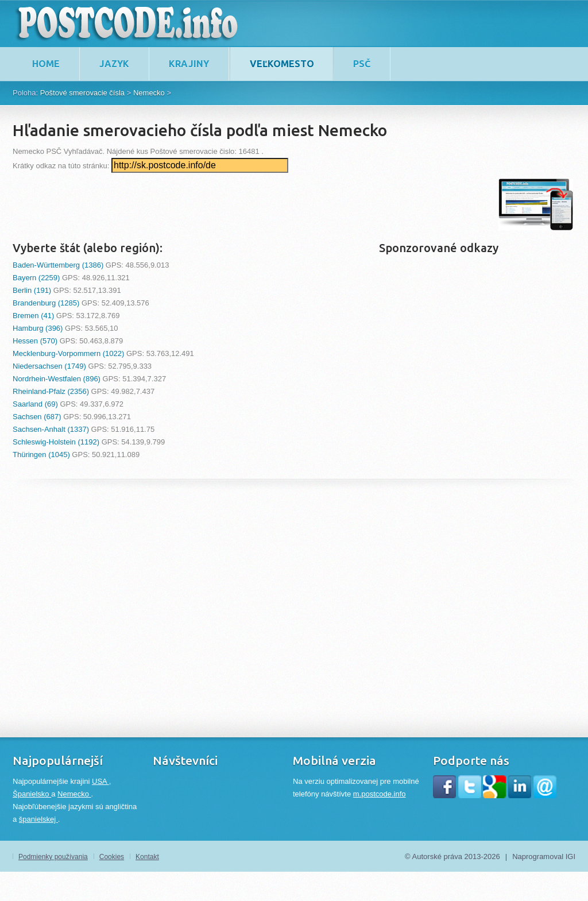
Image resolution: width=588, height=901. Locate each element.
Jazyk (114, 64)
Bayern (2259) (36, 278)
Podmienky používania (53, 857)
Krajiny (189, 64)
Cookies (112, 857)
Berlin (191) (32, 290)
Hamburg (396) (38, 328)
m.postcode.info (380, 794)
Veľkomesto (282, 64)
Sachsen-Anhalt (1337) (51, 429)
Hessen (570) (35, 341)
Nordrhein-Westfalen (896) (57, 379)
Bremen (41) (33, 316)
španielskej (38, 819)
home (46, 64)
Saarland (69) (35, 404)
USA (100, 781)
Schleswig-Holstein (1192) (56, 442)
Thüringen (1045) (41, 455)
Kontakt (147, 857)
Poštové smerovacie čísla (82, 93)
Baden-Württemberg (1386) (58, 265)
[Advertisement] (222, 204)
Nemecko (149, 93)
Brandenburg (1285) (46, 303)
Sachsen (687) (37, 417)
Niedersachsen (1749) (49, 366)
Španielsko (32, 794)
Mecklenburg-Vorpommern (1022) (68, 353)
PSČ (362, 64)
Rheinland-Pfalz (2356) (51, 391)
